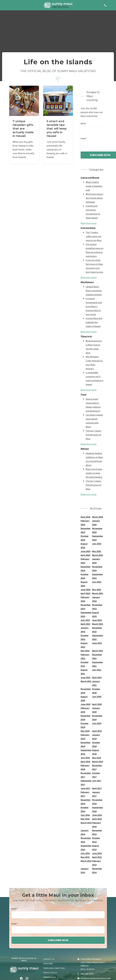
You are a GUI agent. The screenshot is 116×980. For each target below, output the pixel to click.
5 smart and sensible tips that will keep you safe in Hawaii (57, 129)
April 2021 (97, 678)
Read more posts (89, 223)
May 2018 (97, 758)
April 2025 (85, 555)
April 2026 (85, 517)
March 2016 (86, 823)
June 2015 (97, 853)
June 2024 (85, 590)
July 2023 (85, 620)
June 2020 (85, 704)
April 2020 (97, 704)
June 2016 (97, 815)
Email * (15, 924)
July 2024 (97, 582)
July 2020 (97, 697)
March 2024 (98, 593)
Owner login (49, 977)
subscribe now (58, 940)
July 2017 (97, 781)
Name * (15, 909)
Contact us (49, 959)
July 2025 (97, 544)
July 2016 (85, 815)
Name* (83, 124)
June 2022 (97, 643)
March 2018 (98, 762)
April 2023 (85, 624)
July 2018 (85, 758)
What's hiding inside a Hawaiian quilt (94, 186)
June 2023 (97, 620)
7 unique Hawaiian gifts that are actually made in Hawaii (23, 129)
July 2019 (97, 723)
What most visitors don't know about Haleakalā (94, 198)
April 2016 (97, 819)
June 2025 (85, 551)
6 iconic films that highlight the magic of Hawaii (94, 322)
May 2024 (97, 590)
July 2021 (97, 670)
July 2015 (85, 853)
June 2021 (85, 678)
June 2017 (85, 788)
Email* (83, 139)
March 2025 (98, 555)
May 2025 (97, 551)
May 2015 (85, 857)
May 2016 (85, 819)
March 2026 (98, 517)
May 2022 (85, 651)
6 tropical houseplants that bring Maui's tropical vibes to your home (94, 307)
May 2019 (85, 731)
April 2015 (97, 857)
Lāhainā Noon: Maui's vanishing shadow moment (94, 291)
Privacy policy (50, 973)
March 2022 (98, 651)
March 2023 (98, 624)
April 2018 (85, 762)
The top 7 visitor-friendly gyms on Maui (94, 435)
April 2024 (85, 593)
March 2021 (86, 681)
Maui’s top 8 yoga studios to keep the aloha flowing (94, 473)
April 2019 (97, 731)
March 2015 (86, 861)
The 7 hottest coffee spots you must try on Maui (94, 236)
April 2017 (97, 788)
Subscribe (48, 964)
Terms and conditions (54, 968)
